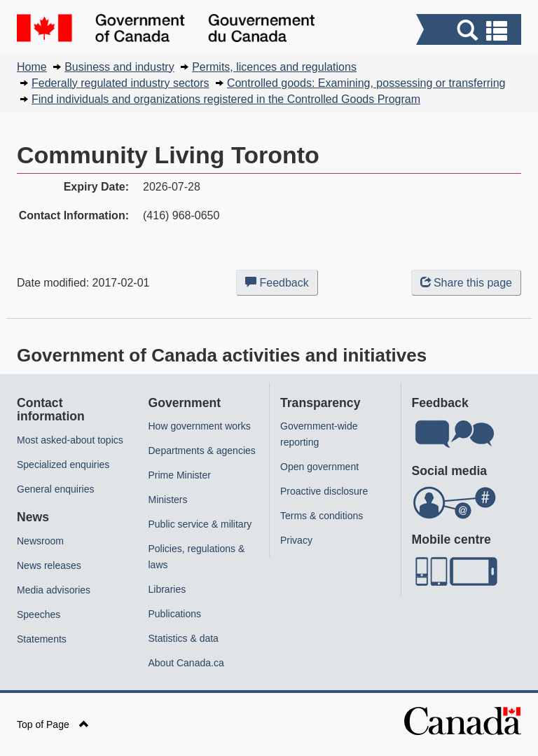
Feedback (282, 285)
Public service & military (200, 524)
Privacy (296, 540)
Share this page (466, 283)
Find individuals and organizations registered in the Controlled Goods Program (226, 99)
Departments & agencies (202, 451)
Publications (175, 614)
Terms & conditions (322, 516)
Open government (319, 467)
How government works (200, 426)
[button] (470, 31)
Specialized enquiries (63, 465)
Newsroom (40, 541)
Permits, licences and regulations (274, 67)
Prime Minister (180, 475)
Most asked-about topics (70, 440)
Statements (42, 639)
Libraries (167, 589)
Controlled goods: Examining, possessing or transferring (366, 83)
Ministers (168, 500)
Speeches (39, 614)
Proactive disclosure (324, 491)
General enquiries (56, 489)
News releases (49, 565)
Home (32, 67)
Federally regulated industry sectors (120, 83)
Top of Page (53, 724)
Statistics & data (184, 638)
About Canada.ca (186, 663)
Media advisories (54, 590)
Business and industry (119, 67)
